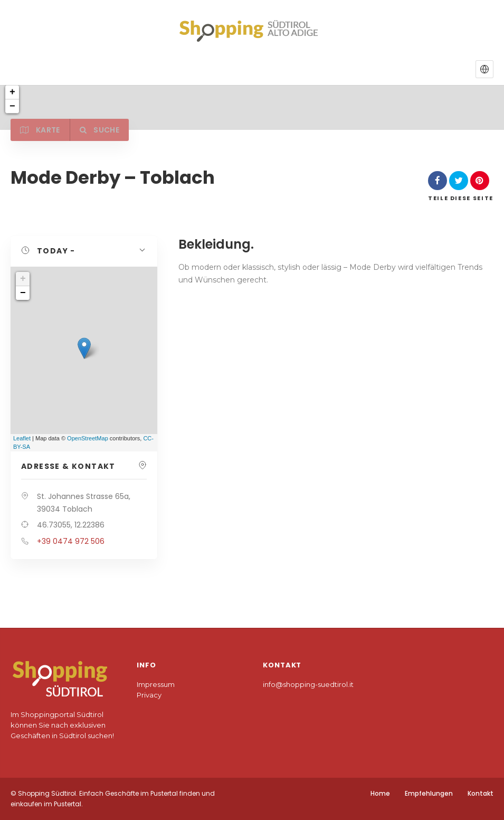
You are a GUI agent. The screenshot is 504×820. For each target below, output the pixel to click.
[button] (484, 69)
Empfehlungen (429, 793)
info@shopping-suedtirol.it (308, 684)
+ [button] (23, 279)
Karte (41, 130)
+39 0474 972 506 (71, 541)
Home (380, 793)
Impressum (156, 684)
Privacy (149, 695)
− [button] (23, 293)
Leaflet (22, 438)
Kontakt (481, 793)
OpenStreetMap (88, 438)
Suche (102, 130)
